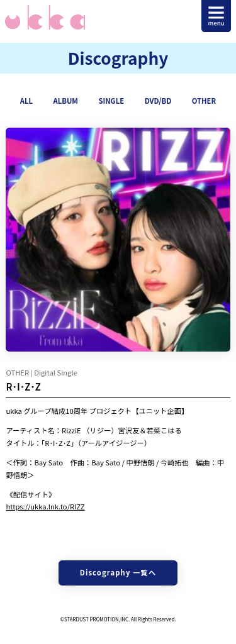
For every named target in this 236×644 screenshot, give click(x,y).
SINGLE (111, 101)
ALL (26, 101)
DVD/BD (158, 101)
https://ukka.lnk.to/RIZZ (45, 506)
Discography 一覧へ (118, 572)
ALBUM (66, 101)
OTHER (204, 101)
